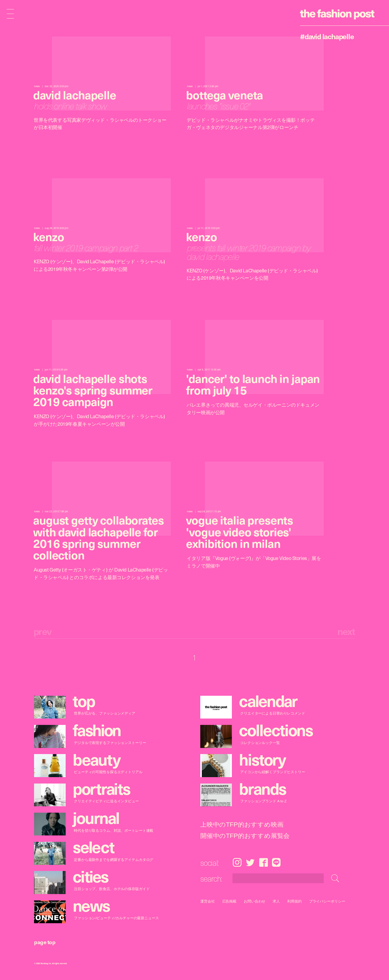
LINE (276, 862)
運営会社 (208, 901)
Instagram (237, 862)
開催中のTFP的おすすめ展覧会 (245, 836)
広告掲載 (229, 901)
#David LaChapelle (327, 36)
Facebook (263, 862)
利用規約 (294, 901)
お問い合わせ (255, 901)
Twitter (250, 862)
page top (45, 942)
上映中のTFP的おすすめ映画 (242, 825)
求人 (277, 901)
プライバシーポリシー (327, 901)
